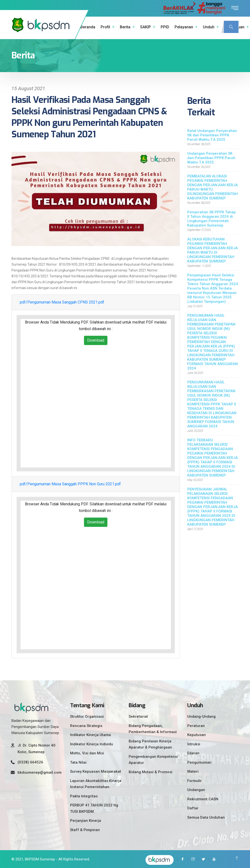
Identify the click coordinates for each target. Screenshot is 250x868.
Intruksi (194, 742)
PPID (165, 27)
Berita (125, 27)
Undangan (196, 788)
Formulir (194, 779)
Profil (105, 27)
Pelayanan (184, 27)
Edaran (193, 751)
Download (96, 339)
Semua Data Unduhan (206, 816)
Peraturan (196, 724)
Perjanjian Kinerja (86, 819)
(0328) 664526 (30, 760)
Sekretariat (138, 715)
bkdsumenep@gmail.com (40, 771)
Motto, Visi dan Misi (87, 751)
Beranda (88, 27)
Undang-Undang (201, 715)
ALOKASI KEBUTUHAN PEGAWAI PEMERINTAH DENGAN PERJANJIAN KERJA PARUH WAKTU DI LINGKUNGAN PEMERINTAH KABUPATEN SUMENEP (213, 249)
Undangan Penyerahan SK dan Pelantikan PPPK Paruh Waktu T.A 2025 (211, 156)
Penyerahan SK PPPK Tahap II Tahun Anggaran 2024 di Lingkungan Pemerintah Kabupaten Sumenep (212, 217)
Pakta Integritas (84, 794)
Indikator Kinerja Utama (90, 733)
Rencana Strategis (86, 724)
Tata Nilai (78, 761)
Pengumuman (199, 761)
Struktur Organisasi (87, 715)
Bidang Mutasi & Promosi (151, 770)
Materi (193, 770)
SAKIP (146, 27)
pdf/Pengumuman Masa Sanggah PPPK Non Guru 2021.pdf (70, 482)
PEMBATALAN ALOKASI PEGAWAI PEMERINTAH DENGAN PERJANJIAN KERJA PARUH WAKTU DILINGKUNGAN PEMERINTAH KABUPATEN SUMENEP (213, 185)
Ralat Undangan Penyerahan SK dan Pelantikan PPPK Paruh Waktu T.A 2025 (212, 133)
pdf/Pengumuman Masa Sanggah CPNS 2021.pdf (62, 300)
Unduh (209, 27)
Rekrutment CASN (203, 797)
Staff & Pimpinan (85, 828)
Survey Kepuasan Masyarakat (96, 770)
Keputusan (197, 733)
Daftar (193, 806)
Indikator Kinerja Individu (92, 742)
